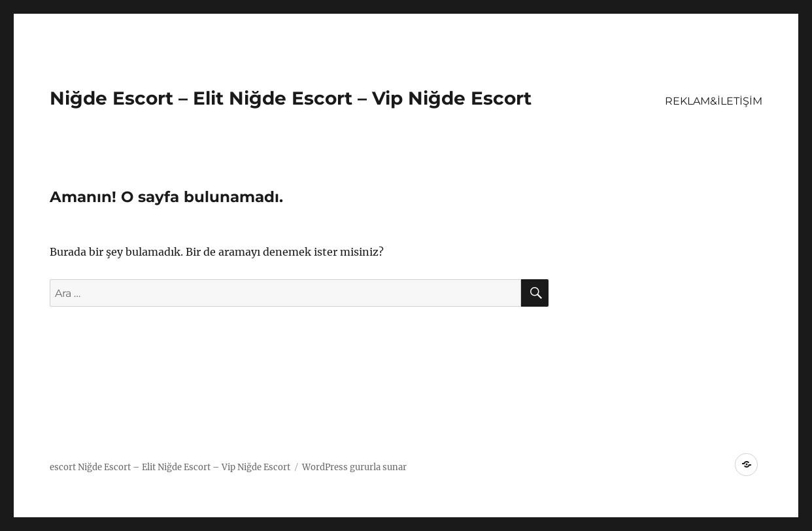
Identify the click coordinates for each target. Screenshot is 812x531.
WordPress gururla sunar (354, 467)
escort (63, 467)
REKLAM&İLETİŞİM (714, 101)
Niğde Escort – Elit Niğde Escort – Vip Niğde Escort (291, 98)
